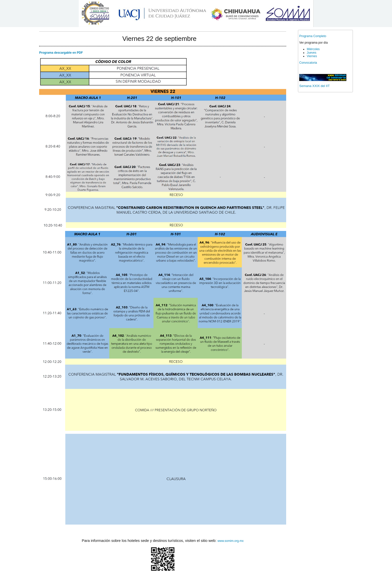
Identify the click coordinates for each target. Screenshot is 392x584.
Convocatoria (308, 63)
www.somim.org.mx (230, 541)
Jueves (311, 53)
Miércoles (313, 49)
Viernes (312, 56)
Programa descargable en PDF (61, 53)
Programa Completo (313, 36)
